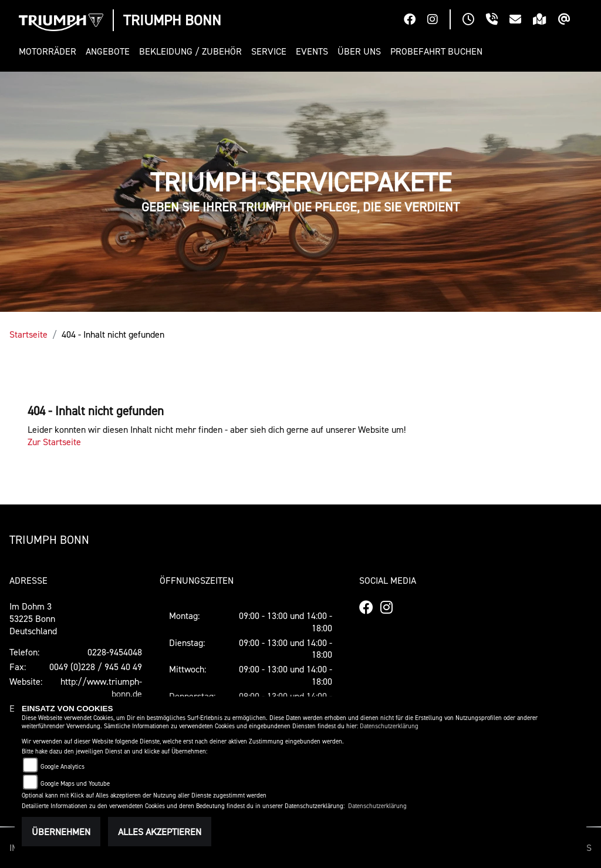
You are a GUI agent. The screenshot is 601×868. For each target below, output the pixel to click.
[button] (50, 51)
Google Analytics (63, 767)
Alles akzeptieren (160, 832)
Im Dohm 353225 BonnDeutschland (33, 618)
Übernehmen (61, 832)
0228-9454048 (115, 652)
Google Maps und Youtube (75, 784)
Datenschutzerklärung (389, 726)
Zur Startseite (54, 442)
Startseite (28, 334)
